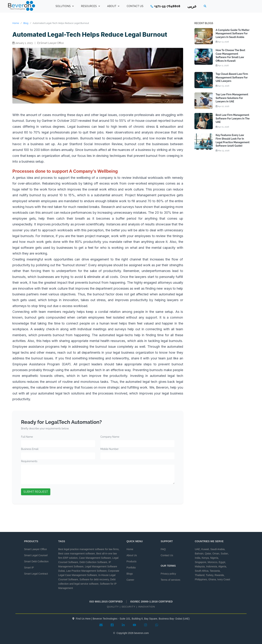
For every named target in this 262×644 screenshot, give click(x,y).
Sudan (224, 554)
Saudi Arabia (217, 549)
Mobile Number (110, 449)
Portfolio (131, 568)
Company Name (110, 437)
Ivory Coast (224, 579)
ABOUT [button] (113, 6)
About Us (132, 555)
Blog (26, 23)
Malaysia (200, 566)
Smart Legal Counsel (36, 555)
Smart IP (29, 568)
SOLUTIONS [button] (65, 6)
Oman (216, 554)
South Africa (202, 571)
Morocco (213, 562)
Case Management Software (95, 558)
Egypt (222, 562)
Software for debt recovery (94, 579)
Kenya (205, 558)
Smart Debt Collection (36, 561)
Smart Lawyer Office (35, 549)
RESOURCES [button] (91, 6)
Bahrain (199, 554)
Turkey (209, 575)
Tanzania (215, 571)
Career (130, 580)
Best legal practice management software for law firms (88, 549)
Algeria (222, 566)
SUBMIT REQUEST (36, 492)
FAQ (163, 549)
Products (131, 561)
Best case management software (77, 554)
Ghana (212, 579)
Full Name (27, 437)
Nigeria (214, 558)
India (197, 558)
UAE (197, 549)
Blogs (130, 574)
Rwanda (219, 575)
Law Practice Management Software (86, 571)
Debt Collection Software (93, 562)
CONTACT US (135, 6)
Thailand (200, 575)
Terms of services (170, 580)
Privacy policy (168, 574)
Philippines (201, 579)
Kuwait (205, 549)
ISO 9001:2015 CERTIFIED (106, 601)
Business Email (30, 449)
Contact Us (167, 555)
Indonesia (212, 566)
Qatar (208, 554)
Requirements (29, 461)
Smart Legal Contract (36, 574)
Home (16, 23)
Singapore (201, 562)
